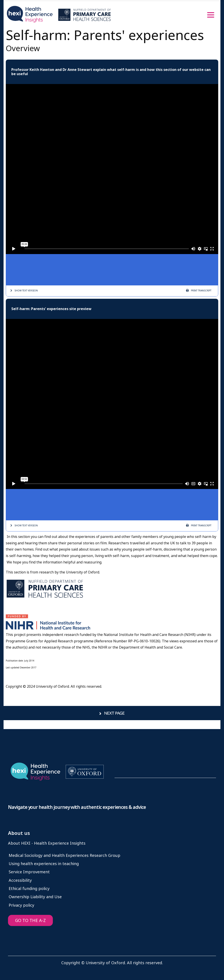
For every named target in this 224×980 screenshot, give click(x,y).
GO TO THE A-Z (30, 921)
